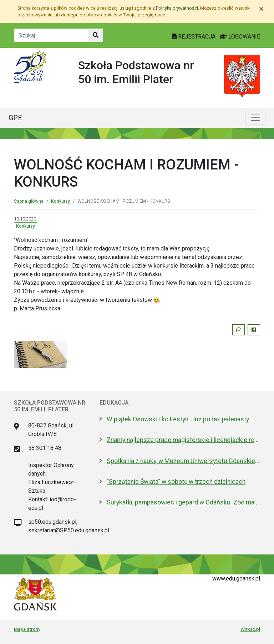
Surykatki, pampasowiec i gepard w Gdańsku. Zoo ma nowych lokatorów (183, 502)
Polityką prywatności (177, 8)
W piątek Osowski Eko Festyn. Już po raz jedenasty (178, 419)
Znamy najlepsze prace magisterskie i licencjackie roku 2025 (183, 440)
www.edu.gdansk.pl (236, 579)
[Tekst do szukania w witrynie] (51, 35)
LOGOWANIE (240, 37)
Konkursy (60, 201)
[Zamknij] (261, 9)
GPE (15, 118)
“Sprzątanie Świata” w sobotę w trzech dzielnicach (176, 482)
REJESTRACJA (195, 37)
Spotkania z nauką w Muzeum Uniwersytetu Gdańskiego (183, 461)
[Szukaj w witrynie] (96, 35)
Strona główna (29, 201)
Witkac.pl (250, 629)
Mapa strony (27, 629)
